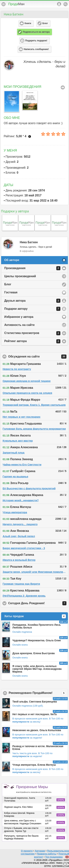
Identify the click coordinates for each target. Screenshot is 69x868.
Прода (16, 4)
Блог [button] (45, 23)
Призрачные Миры (34, 789)
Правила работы (47, 854)
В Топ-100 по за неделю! (38, 736)
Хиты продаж (35, 616)
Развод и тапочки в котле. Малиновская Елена (38, 748)
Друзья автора (32, 301)
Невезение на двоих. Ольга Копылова (37, 730)
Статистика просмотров (32, 333)
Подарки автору (32, 309)
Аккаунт (59, 4)
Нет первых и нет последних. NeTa (34, 714)
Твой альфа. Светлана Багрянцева (34, 702)
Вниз (65, 864)
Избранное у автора (19, 317)
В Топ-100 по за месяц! (38, 720)
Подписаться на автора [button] (36, 32)
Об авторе (12, 260)
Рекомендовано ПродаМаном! (38, 693)
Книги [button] (28, 23)
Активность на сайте (19, 325)
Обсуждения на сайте (38, 357)
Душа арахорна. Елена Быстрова (33, 653)
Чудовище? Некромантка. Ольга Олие (37, 640)
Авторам (40, 851)
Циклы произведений (20, 276)
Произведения (32, 268)
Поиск (66, 4)
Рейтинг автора (32, 341)
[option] (11, 101)
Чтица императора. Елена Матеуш (34, 765)
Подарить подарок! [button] (36, 41)
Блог (8, 284)
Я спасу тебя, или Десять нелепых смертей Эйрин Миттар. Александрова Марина (37, 669)
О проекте (27, 851)
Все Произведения (63, 87)
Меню (3, 4)
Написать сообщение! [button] (36, 49)
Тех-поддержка (54, 857)
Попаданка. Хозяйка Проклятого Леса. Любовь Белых (37, 626)
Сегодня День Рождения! (38, 603)
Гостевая (11, 292)
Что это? (30, 136)
